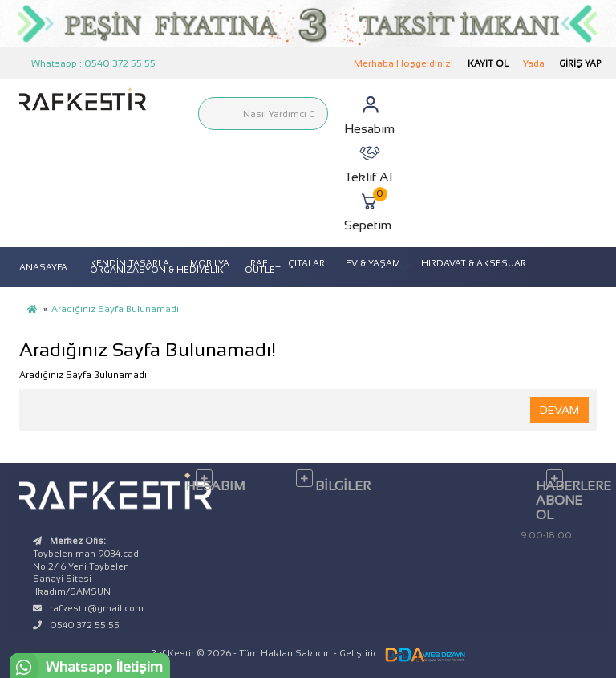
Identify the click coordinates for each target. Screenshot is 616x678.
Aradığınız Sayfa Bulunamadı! (116, 309)
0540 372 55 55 (85, 625)
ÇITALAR (306, 263)
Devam (559, 410)
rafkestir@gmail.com (97, 608)
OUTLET (263, 270)
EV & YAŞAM (373, 263)
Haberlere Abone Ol (566, 500)
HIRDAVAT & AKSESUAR (474, 263)
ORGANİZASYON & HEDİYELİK (157, 270)
